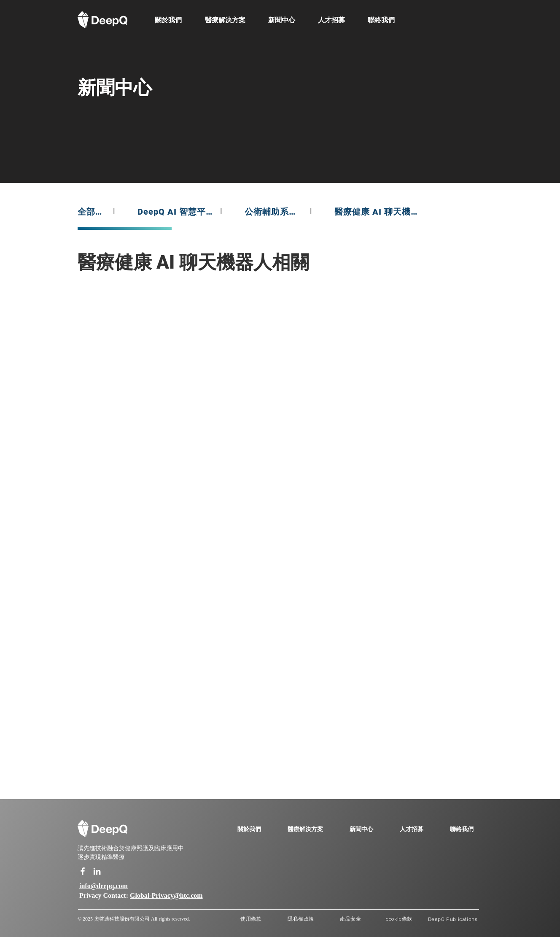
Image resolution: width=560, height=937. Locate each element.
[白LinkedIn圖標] (97, 871)
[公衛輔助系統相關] (274, 212)
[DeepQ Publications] (453, 919)
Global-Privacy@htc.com (166, 896)
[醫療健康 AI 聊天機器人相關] (379, 212)
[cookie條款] (399, 919)
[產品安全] (351, 919)
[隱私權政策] (301, 919)
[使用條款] (251, 919)
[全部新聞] (92, 212)
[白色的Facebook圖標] (83, 871)
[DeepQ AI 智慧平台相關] (175, 212)
